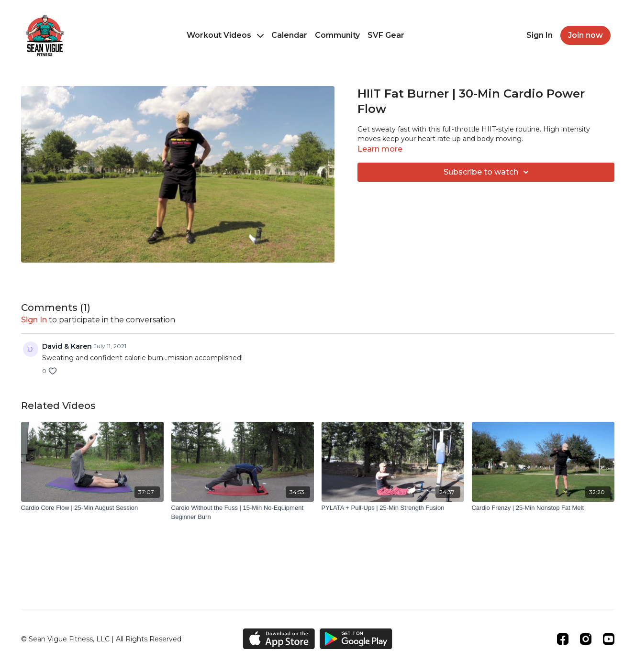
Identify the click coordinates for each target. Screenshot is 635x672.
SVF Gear (386, 35)
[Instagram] (586, 639)
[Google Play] (356, 639)
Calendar (289, 35)
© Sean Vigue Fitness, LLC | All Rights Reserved (101, 639)
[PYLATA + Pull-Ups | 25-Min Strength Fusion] (393, 508)
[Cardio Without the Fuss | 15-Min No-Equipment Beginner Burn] (243, 512)
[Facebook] (563, 639)
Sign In (540, 35)
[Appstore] (279, 639)
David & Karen (67, 346)
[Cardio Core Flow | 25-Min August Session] (92, 508)
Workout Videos (225, 35)
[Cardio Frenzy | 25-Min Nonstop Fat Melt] (543, 508)
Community (337, 35)
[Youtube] (609, 639)
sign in (34, 320)
